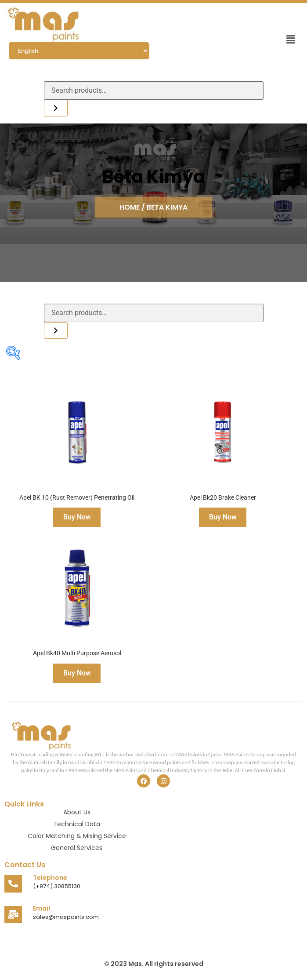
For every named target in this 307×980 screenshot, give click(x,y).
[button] (291, 39)
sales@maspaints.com (66, 917)
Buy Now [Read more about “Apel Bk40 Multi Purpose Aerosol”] (77, 673)
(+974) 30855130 (57, 886)
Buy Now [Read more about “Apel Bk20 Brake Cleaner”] (223, 517)
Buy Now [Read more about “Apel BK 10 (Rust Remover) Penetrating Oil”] (77, 517)
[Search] (56, 108)
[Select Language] (79, 51)
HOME (130, 207)
